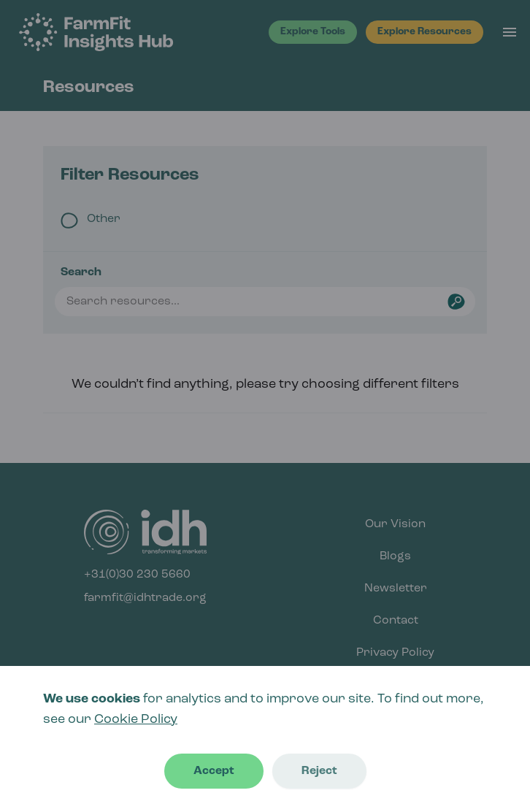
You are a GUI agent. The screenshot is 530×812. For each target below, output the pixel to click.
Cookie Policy (136, 720)
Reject (319, 771)
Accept (214, 771)
